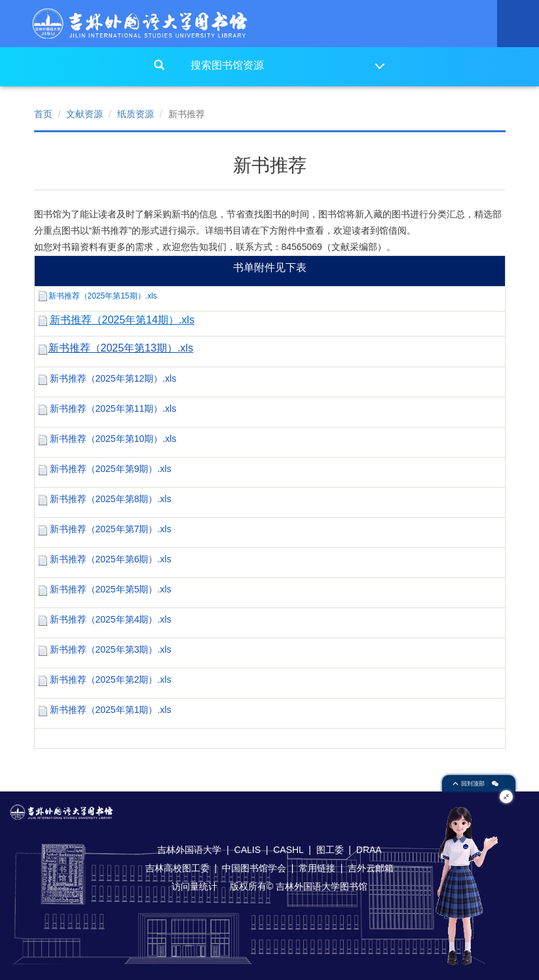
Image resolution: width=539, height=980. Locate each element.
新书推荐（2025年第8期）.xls (111, 499)
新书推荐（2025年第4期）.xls (111, 619)
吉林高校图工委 (177, 868)
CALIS (248, 850)
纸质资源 (136, 114)
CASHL (288, 850)
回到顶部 (470, 784)
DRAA (369, 850)
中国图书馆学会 (254, 868)
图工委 (330, 850)
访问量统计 (195, 886)
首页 (43, 114)
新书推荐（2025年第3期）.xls (111, 649)
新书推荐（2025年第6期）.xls (111, 559)
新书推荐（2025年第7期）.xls (111, 529)
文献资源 (84, 114)
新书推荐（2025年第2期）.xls (111, 680)
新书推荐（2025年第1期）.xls (111, 710)
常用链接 (317, 868)
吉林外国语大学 (189, 850)
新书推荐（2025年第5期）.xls (111, 589)
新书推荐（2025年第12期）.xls (113, 378)
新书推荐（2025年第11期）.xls (113, 408)
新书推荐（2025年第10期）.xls (113, 439)
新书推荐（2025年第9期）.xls (111, 469)
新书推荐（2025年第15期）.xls (103, 296)
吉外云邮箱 (371, 868)
